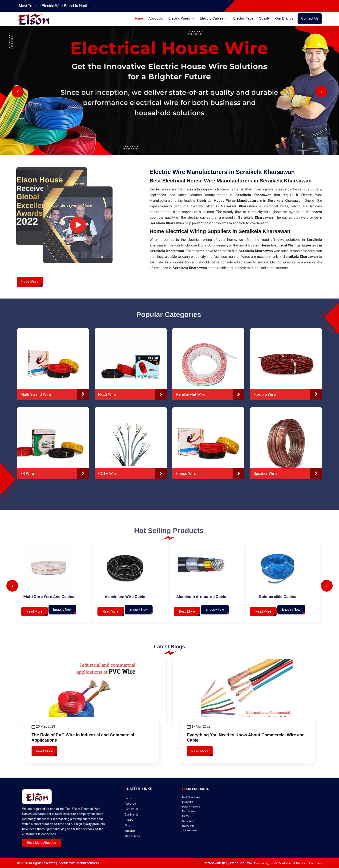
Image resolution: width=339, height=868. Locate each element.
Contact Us (310, 18)
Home (138, 18)
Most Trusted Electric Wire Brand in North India (58, 6)
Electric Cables (214, 18)
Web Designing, (258, 863)
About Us (156, 18)
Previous (18, 92)
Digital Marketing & (282, 863)
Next (321, 92)
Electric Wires (181, 18)
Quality (264, 18)
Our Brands (284, 18)
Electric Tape (243, 18)
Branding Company (309, 863)
